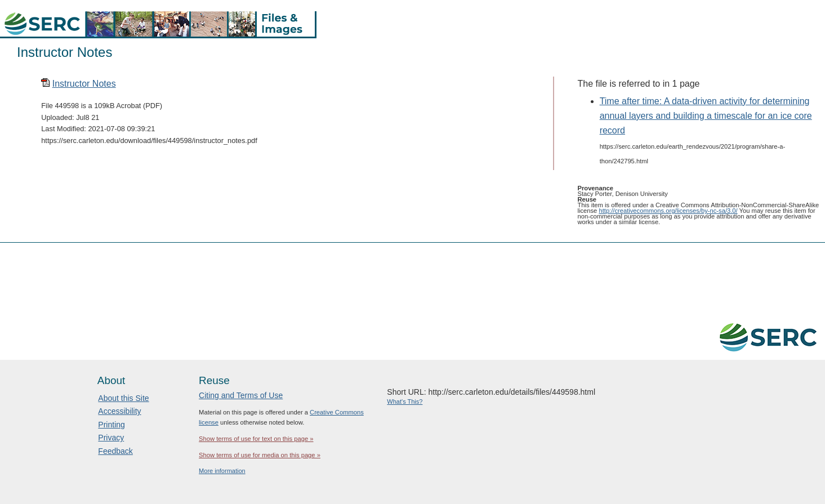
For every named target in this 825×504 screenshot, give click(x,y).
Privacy (111, 438)
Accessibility (119, 411)
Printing (111, 425)
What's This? (405, 402)
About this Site (123, 398)
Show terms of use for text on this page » (256, 439)
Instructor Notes (84, 84)
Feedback (115, 451)
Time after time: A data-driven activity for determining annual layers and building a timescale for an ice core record (706, 116)
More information (222, 471)
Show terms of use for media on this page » (260, 455)
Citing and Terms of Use (241, 395)
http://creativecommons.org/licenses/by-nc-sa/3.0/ (668, 211)
